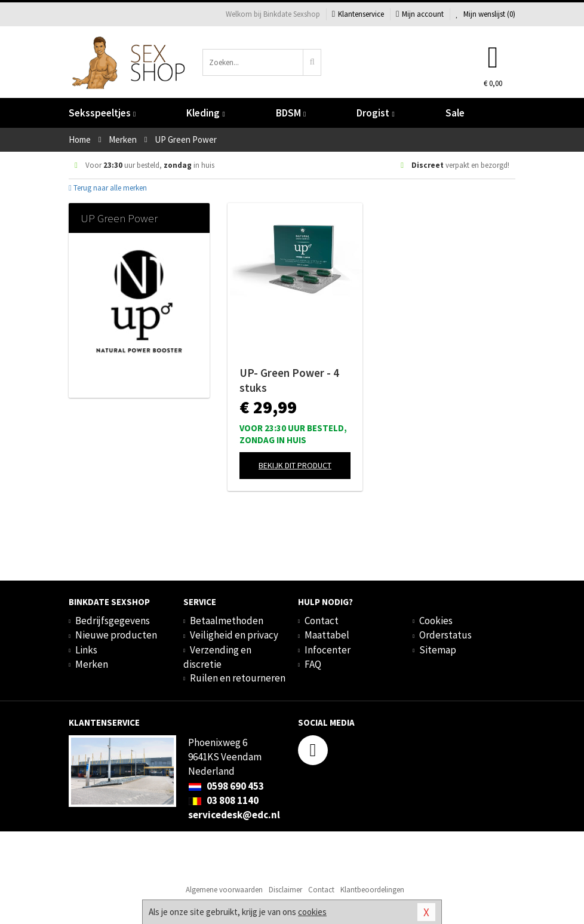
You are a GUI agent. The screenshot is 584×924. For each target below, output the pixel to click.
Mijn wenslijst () (485, 14)
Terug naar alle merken (108, 188)
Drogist (375, 113)
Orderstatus (445, 635)
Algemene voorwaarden (224, 890)
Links (86, 650)
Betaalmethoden (227, 621)
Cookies (436, 621)
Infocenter (328, 650)
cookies (312, 912)
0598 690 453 (226, 786)
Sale (455, 113)
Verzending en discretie (217, 657)
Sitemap (438, 650)
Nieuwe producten (116, 635)
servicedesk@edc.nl (234, 815)
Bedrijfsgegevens (113, 621)
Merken (92, 664)
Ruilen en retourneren (238, 678)
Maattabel (327, 635)
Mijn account (420, 14)
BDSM (291, 113)
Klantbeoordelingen (372, 890)
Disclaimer (285, 890)
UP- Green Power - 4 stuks (289, 380)
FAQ (313, 664)
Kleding (205, 113)
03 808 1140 (223, 800)
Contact (322, 621)
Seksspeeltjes (102, 113)
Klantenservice (358, 14)
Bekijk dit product (295, 465)
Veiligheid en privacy (234, 635)
